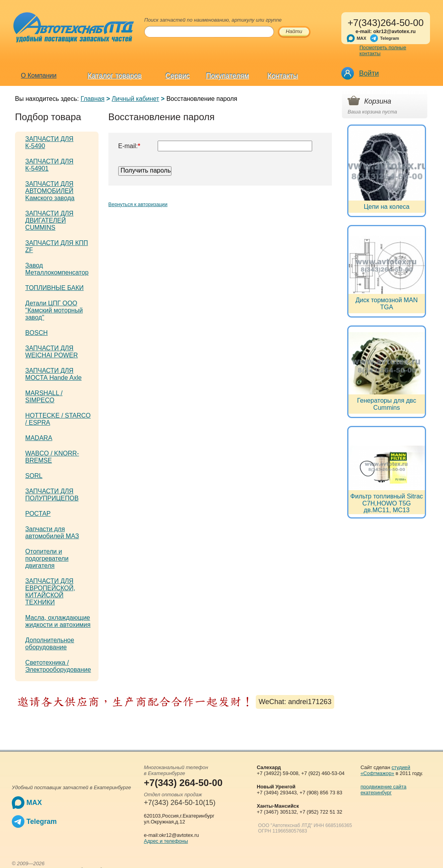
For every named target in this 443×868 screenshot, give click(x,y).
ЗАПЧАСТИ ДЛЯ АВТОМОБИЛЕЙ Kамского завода (50, 191)
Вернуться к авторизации (138, 204)
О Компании (39, 75)
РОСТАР (38, 514)
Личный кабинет (136, 99)
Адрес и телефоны (166, 841)
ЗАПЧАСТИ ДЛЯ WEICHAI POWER (51, 352)
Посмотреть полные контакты (383, 50)
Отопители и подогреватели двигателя (47, 559)
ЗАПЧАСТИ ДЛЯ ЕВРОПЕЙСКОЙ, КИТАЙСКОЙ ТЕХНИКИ (50, 592)
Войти (369, 73)
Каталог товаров (114, 76)
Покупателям (228, 76)
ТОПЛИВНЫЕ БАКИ (54, 288)
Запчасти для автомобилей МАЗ (52, 533)
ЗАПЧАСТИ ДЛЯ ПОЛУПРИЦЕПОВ (52, 495)
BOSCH (36, 333)
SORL (34, 476)
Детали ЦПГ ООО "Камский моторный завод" (54, 310)
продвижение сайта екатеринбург (383, 790)
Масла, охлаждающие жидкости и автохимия (58, 621)
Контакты (283, 76)
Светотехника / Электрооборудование (58, 666)
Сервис (178, 76)
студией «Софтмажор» (385, 770)
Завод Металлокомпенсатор (57, 269)
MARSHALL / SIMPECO (44, 397)
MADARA (39, 438)
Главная (92, 99)
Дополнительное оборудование (50, 644)
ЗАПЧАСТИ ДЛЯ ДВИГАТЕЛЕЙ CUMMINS (49, 220)
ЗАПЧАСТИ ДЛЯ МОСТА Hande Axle (53, 374)
